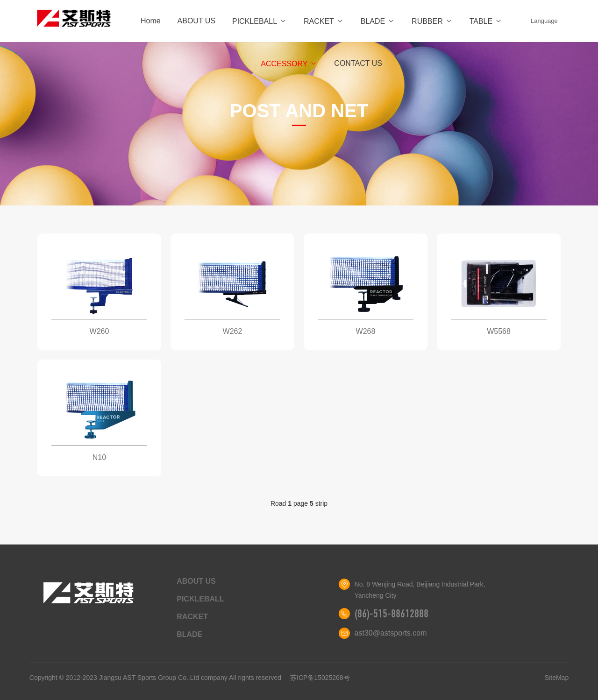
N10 (99, 457)
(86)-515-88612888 (392, 614)
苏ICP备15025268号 (320, 678)
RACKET (324, 21)
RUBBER (432, 21)
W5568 (499, 331)
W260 (100, 331)
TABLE (486, 21)
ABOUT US (197, 21)
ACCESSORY (289, 64)
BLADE (378, 21)
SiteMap (557, 678)
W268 (366, 331)
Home (151, 21)
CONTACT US (358, 63)
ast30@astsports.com (391, 633)
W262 (233, 331)
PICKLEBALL (260, 21)
